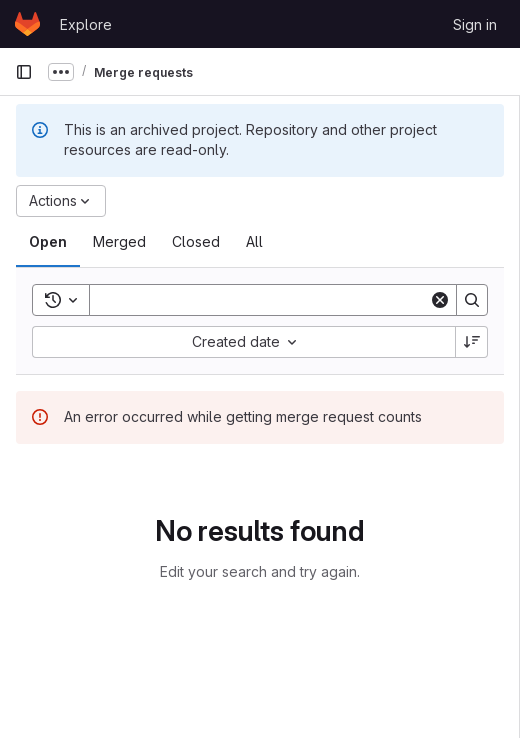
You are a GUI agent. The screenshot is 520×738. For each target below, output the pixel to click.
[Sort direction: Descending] (472, 342)
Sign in (475, 24)
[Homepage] (27, 24)
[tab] (48, 242)
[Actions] (61, 201)
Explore (86, 24)
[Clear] (440, 300)
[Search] (263, 300)
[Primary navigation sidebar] (24, 72)
